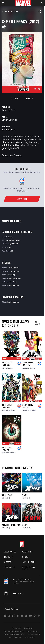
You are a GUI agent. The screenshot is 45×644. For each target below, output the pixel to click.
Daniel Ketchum (13, 285)
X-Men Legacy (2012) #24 (28, 364)
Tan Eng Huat (9, 129)
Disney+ (25, 557)
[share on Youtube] (22, 616)
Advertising (27, 552)
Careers (7, 562)
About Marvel (10, 552)
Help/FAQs (8, 557)
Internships (9, 567)
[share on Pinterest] (30, 616)
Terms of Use (16, 628)
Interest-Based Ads (16, 637)
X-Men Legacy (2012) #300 (7, 364)
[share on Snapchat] (26, 616)
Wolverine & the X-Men (11, 525)
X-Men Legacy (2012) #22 (28, 406)
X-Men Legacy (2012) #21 (7, 449)
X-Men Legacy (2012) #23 (7, 406)
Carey (4, 368)
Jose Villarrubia (15, 278)
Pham (30, 410)
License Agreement (33, 634)
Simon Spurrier (9, 120)
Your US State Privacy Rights (14, 631)
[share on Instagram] (14, 616)
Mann (11, 368)
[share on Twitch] (35, 616)
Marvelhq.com (28, 562)
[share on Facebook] (5, 616)
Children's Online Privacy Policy (14, 634)
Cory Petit (13, 282)
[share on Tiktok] (39, 616)
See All (38, 323)
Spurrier (25, 368)
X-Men (25, 495)
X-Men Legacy (7, 495)
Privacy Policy (27, 628)
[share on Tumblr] (18, 616)
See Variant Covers (11, 155)
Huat (7, 368)
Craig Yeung (11, 275)
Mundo (33, 368)
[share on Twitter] (9, 616)
